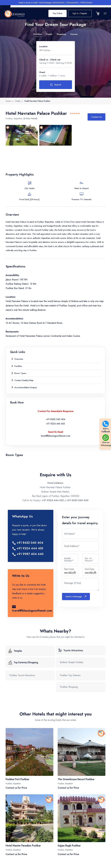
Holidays (38, 34)
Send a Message (76, 597)
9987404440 (86, 3)
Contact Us (96, 117)
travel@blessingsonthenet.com (56, 436)
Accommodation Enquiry (25, 387)
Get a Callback (106, 427)
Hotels (49, 34)
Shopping (61, 34)
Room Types (20, 373)
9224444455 (72, 3)
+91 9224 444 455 (55, 424)
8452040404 (58, 3)
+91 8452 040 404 (56, 419)
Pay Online (58, 12)
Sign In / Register (80, 12)
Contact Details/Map (24, 380)
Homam (74, 34)
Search (56, 85)
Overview (18, 359)
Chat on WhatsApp (106, 441)
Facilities (18, 366)
